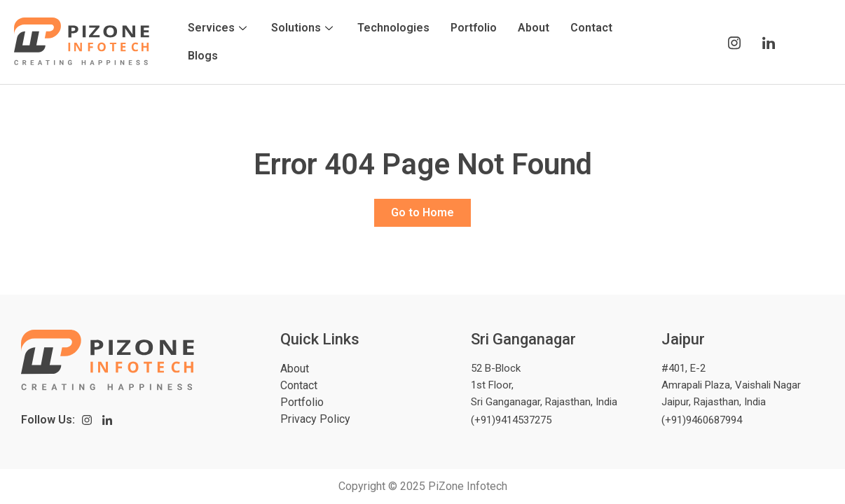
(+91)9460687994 (702, 420)
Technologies (393, 28)
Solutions (304, 28)
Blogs (203, 56)
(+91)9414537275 (511, 420)
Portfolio (474, 28)
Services (219, 28)
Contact (591, 28)
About (534, 28)
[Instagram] (734, 42)
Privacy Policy (315, 419)
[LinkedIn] (768, 42)
